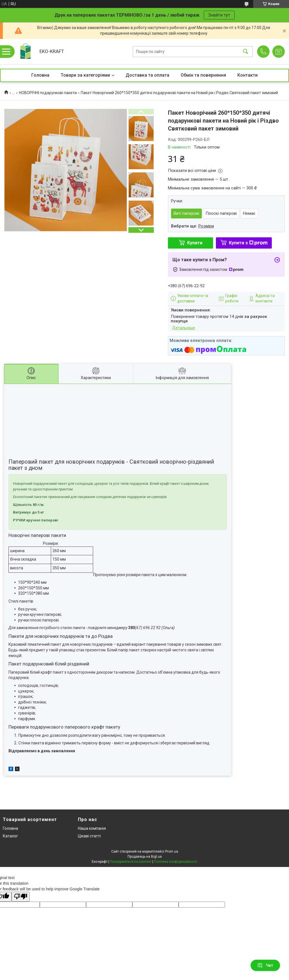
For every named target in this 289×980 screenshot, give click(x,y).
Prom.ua (172, 851)
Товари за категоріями (85, 75)
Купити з (248, 243)
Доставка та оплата (147, 75)
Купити (195, 243)
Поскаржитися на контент (131, 862)
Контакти (248, 75)
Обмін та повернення (203, 75)
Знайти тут (219, 15)
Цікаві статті (89, 836)
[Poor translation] (21, 897)
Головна (40, 75)
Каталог (10, 836)
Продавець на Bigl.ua (145, 857)
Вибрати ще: (192, 226)
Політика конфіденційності (176, 862)
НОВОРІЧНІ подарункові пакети (48, 93)
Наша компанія (92, 828)
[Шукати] (246, 52)
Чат (265, 965)
